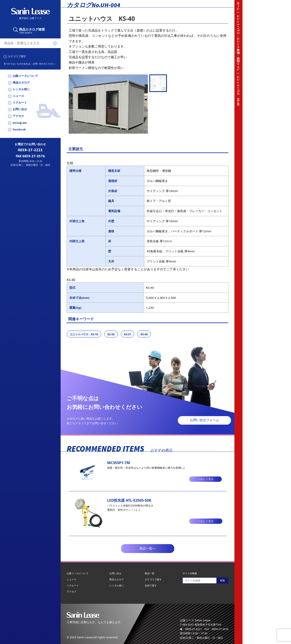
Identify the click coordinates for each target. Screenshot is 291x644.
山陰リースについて (25, 76)
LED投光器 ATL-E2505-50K (129, 500)
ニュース (18, 96)
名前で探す (151, 585)
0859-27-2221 (30, 150)
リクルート (20, 103)
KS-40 (144, 334)
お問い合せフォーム (205, 420)
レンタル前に (21, 89)
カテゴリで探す (17, 56)
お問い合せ (20, 109)
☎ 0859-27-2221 (191, 629)
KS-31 (128, 334)
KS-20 (111, 334)
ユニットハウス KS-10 (84, 334)
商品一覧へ (148, 548)
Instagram (20, 123)
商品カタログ (21, 83)
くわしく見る (206, 479)
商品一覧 (150, 573)
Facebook (19, 130)
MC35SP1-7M (119, 463)
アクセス (18, 116)
